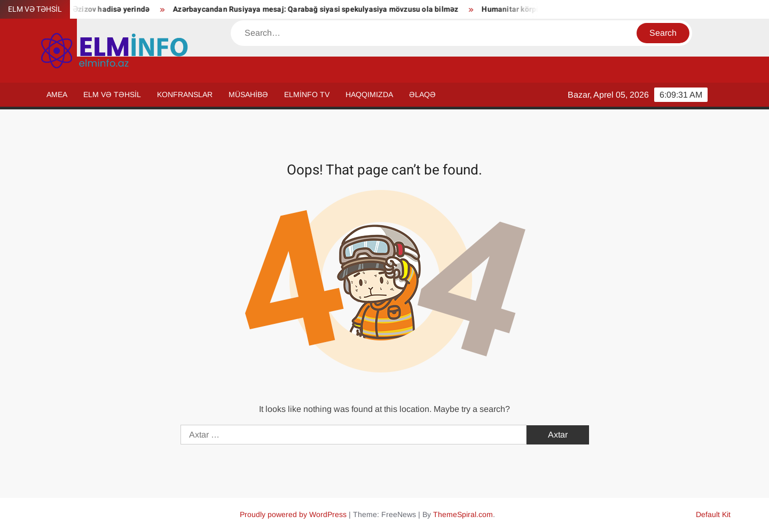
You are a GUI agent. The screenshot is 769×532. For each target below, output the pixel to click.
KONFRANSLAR (185, 94)
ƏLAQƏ (422, 94)
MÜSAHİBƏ (248, 94)
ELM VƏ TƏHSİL (112, 94)
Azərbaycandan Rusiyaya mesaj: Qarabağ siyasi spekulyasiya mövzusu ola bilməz (320, 9)
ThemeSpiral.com (463, 514)
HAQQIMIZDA (369, 94)
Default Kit (713, 514)
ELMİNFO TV (307, 94)
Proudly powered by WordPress (293, 514)
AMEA (57, 94)
